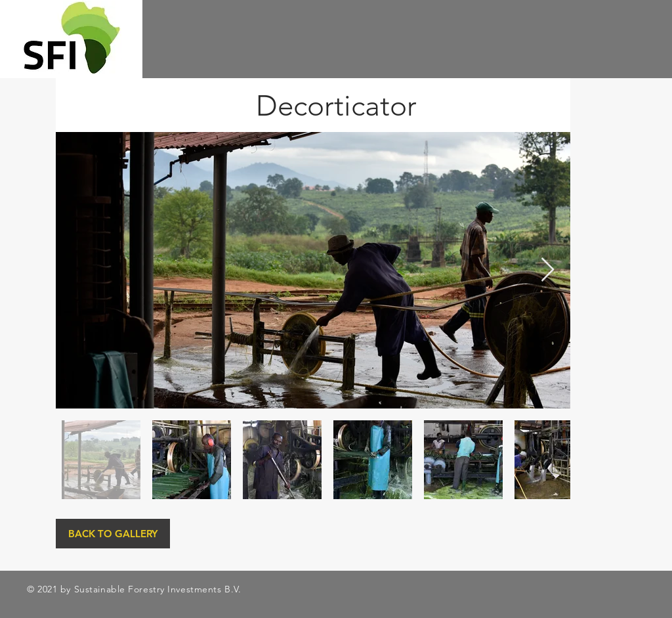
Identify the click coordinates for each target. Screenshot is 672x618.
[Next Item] (548, 270)
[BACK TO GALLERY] (113, 534)
